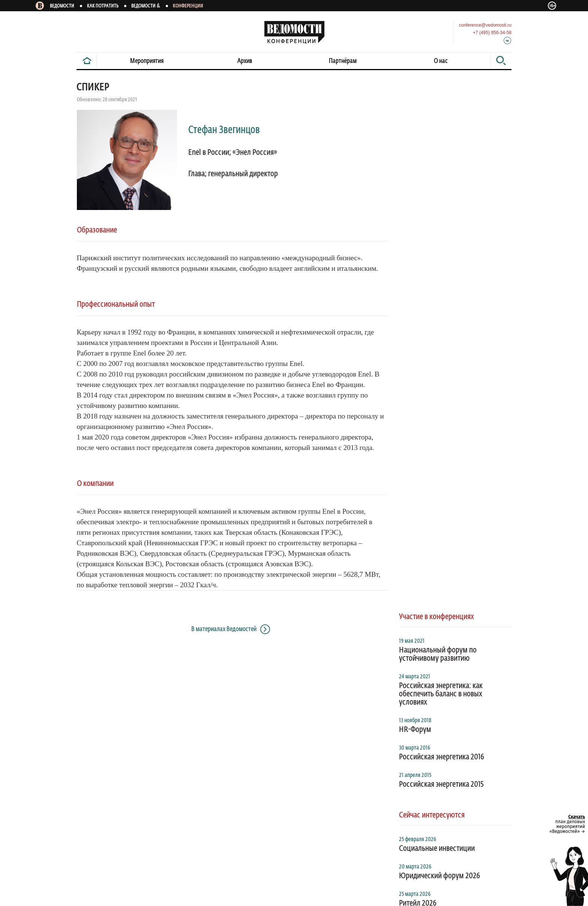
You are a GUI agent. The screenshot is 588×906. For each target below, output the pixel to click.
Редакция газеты (350, 709)
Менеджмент (393, 709)
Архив (245, 61)
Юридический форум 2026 (439, 383)
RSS (81, 709)
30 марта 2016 (415, 255)
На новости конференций (153, 683)
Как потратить (103, 6)
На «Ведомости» (96, 683)
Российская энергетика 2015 (441, 291)
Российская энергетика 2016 (442, 264)
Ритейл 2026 (418, 410)
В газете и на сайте (316, 683)
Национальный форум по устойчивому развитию (438, 161)
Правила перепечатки (124, 752)
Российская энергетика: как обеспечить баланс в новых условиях (441, 201)
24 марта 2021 (415, 184)
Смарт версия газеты (117, 709)
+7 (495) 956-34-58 (492, 33)
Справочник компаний (176, 709)
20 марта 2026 (415, 374)
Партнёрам (343, 61)
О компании (308, 709)
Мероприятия (147, 61)
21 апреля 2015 (415, 282)
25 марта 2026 (415, 401)
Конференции (188, 6)
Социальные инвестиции (437, 355)
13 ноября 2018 (415, 228)
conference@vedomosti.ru (485, 25)
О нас (441, 61)
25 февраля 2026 (418, 346)
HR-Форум (415, 237)
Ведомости (62, 6)
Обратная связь (176, 752)
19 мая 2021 (412, 148)
